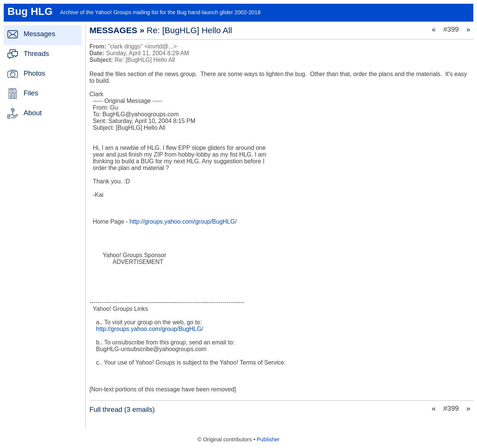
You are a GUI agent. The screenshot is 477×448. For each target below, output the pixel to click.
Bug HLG (30, 11)
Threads (36, 53)
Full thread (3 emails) (122, 409)
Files (31, 93)
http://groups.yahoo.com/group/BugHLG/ (183, 222)
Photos (34, 73)
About (33, 113)
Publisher (268, 439)
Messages (39, 34)
